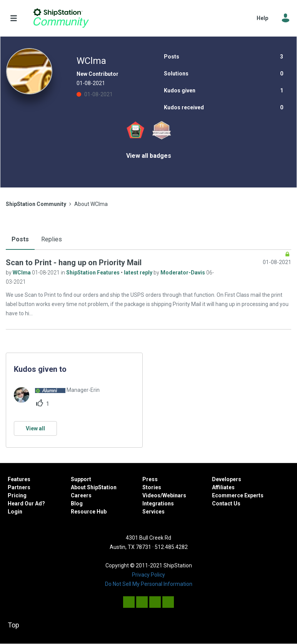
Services (154, 512)
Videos (151, 495)
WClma (22, 273)
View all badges (149, 156)
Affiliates (223, 487)
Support (81, 479)
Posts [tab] (20, 239)
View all (35, 428)
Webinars (174, 495)
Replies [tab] (52, 239)
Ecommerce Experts (238, 495)
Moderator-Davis (183, 273)
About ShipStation (94, 487)
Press (150, 479)
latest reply (139, 273)
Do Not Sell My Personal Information (149, 584)
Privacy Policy (148, 575)
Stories (152, 487)
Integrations (158, 503)
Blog (77, 503)
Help (262, 18)
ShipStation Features (93, 273)
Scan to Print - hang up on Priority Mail (74, 263)
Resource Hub (89, 512)
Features (19, 479)
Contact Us (226, 503)
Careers (81, 495)
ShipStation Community (61, 18)
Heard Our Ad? (26, 503)
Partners (19, 487)
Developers (227, 479)
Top (13, 625)
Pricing (17, 495)
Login (15, 512)
